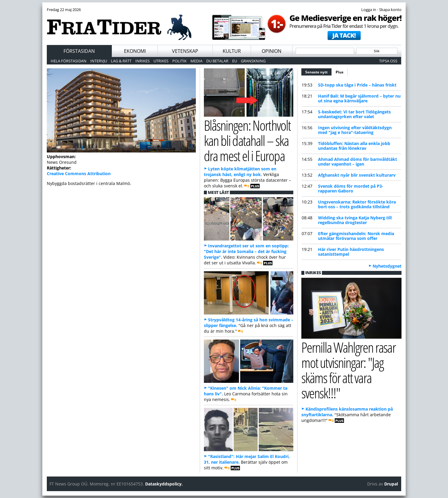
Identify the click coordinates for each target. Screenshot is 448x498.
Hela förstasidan (69, 61)
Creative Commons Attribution (79, 174)
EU (235, 61)
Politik (179, 61)
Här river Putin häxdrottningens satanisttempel (351, 252)
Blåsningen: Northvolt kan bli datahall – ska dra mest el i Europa (247, 140)
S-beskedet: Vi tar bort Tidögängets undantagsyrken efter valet (354, 114)
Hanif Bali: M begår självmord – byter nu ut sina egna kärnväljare (359, 98)
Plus (340, 72)
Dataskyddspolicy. (164, 484)
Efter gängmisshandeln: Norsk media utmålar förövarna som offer (356, 236)
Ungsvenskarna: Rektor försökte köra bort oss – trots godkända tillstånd (357, 204)
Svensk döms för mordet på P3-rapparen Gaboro (351, 188)
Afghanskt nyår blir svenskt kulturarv (357, 175)
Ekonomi (135, 51)
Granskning (253, 61)
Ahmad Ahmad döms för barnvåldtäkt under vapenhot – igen (358, 162)
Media (196, 61)
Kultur (232, 51)
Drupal (391, 484)
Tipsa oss (388, 61)
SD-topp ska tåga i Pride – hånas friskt (357, 85)
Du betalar (217, 61)
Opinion (272, 51)
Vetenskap (185, 51)
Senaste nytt (318, 71)
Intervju (99, 61)
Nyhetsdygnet (387, 266)
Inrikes (142, 61)
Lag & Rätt (121, 61)
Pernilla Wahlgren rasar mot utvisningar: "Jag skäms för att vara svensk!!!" (348, 370)
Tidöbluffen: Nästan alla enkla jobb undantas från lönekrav (354, 146)
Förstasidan (79, 51)
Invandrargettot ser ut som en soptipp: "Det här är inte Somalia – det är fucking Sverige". (246, 251)
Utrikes (161, 61)
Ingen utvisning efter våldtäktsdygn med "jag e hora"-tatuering (355, 130)
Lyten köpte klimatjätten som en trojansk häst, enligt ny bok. (240, 172)
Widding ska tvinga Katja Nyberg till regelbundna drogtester (355, 220)
